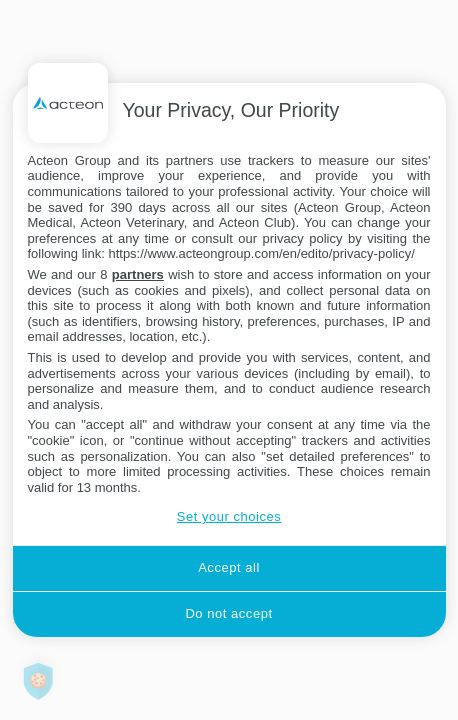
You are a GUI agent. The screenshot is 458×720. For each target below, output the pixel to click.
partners (138, 274)
